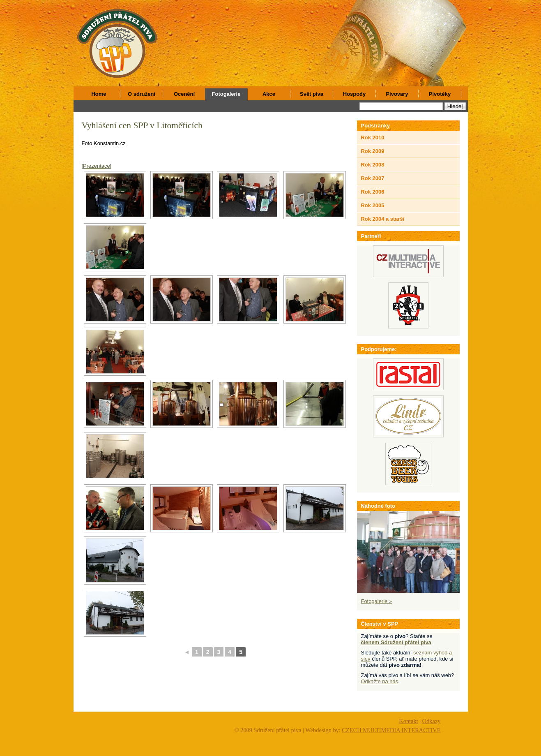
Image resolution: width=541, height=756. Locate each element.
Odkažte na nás (380, 681)
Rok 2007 (373, 178)
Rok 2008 (373, 165)
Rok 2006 (373, 192)
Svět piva (312, 94)
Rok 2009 (373, 151)
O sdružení (142, 94)
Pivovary (397, 94)
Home (99, 94)
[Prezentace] (97, 166)
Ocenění (184, 94)
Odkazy (432, 721)
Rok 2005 (373, 205)
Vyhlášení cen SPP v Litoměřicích (142, 125)
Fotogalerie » (377, 601)
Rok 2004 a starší (383, 219)
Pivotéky (440, 94)
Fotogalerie (226, 94)
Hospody (354, 94)
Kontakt (408, 721)
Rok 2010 (373, 138)
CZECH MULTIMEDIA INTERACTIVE (391, 730)
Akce (269, 94)
